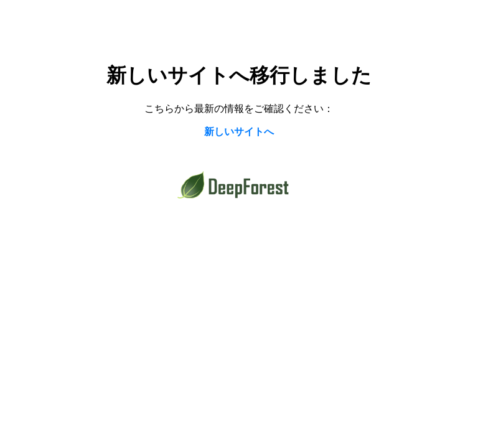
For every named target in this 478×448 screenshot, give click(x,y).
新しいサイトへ (239, 132)
